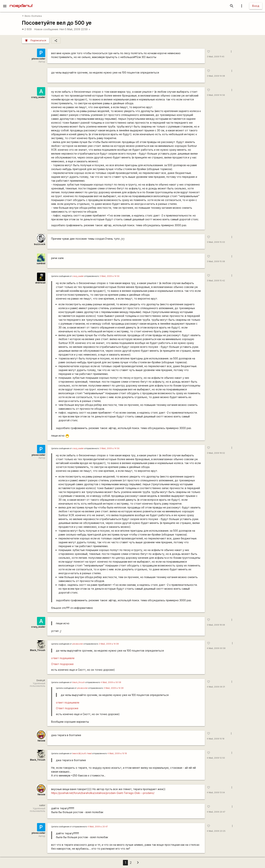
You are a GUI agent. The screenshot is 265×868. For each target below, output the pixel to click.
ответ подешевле (63, 658)
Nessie (41, 741)
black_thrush (79, 682)
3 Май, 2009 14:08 (216, 76)
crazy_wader (38, 97)
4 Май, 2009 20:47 (216, 812)
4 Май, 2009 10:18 (216, 739)
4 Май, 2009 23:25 (216, 831)
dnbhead (40, 283)
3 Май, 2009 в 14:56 (109, 276)
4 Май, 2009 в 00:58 (111, 682)
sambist (41, 263)
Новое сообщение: (46, 29)
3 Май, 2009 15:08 (216, 261)
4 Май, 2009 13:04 (216, 793)
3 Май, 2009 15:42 (216, 281)
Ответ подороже (62, 664)
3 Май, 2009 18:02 (216, 453)
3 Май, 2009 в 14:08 (109, 644)
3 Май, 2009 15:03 (216, 242)
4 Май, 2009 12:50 (216, 758)
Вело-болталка (32, 16)
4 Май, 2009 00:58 (216, 648)
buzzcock (40, 244)
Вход (256, 6)
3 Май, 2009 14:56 (216, 95)
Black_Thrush (38, 650)
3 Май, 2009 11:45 (216, 57)
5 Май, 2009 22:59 (78, 29)
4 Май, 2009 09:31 (216, 687)
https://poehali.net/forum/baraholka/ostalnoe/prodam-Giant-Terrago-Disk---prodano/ (103, 793)
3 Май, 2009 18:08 (216, 625)
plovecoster (38, 59)
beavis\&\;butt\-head (82, 754)
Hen (62, 29)
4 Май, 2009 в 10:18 (117, 754)
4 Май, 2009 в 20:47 (98, 827)
